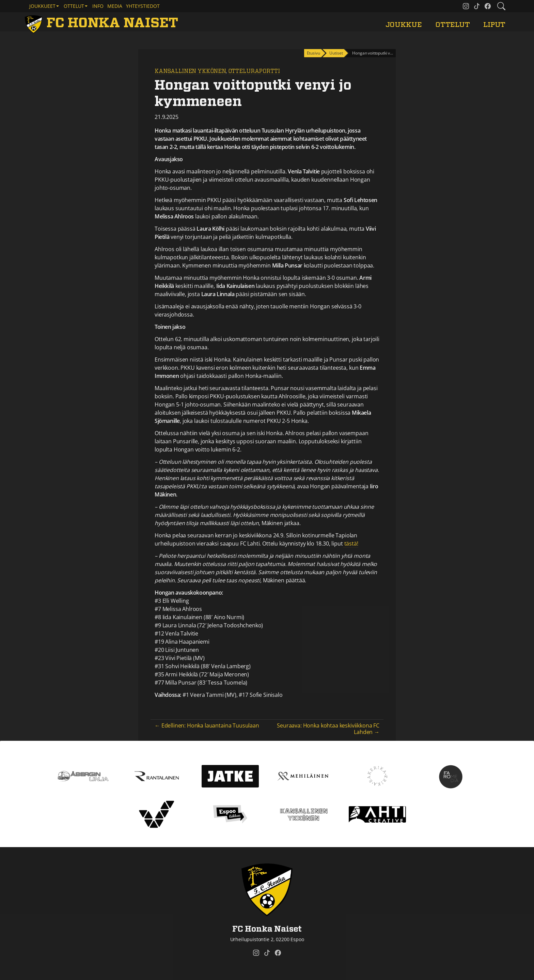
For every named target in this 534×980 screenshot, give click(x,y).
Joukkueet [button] (42, 6)
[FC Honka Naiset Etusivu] (103, 23)
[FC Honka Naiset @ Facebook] (488, 6)
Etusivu (313, 53)
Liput (494, 25)
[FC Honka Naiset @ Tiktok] (477, 6)
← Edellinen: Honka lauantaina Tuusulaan (207, 725)
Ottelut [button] (74, 6)
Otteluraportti (254, 71)
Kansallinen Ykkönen (190, 71)
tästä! (351, 543)
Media (115, 6)
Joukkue (404, 25)
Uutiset (336, 53)
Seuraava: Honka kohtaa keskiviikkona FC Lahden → (328, 729)
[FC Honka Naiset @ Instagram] (466, 6)
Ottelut (453, 25)
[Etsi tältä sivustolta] (501, 6)
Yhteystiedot (143, 6)
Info (98, 6)
